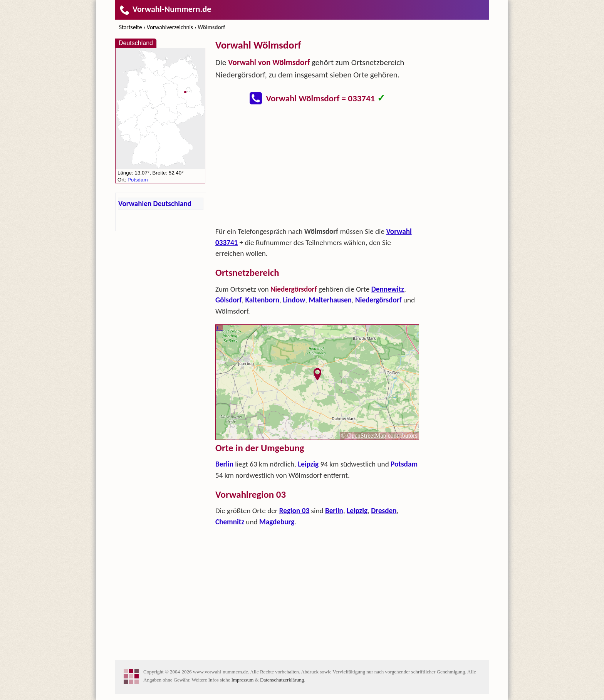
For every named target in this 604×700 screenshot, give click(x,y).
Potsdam (404, 464)
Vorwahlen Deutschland (155, 204)
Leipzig (308, 464)
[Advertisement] (317, 168)
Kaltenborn (263, 300)
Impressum (243, 680)
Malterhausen (330, 300)
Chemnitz (230, 522)
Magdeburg (277, 522)
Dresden (384, 511)
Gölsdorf (228, 300)
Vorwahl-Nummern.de (165, 9)
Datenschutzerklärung (282, 680)
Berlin (224, 464)
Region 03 (294, 511)
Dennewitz (388, 289)
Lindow (294, 300)
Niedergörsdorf (378, 300)
